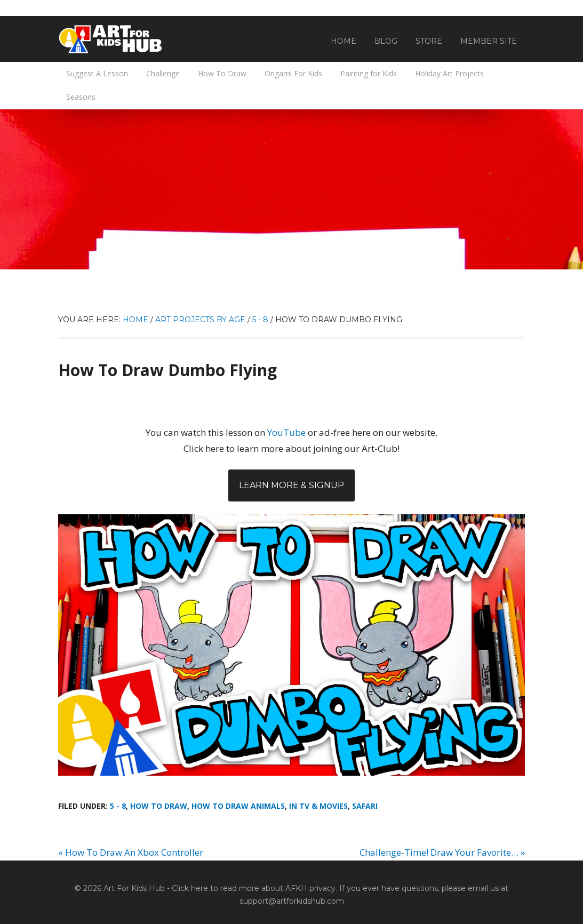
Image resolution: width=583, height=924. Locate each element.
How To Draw (159, 806)
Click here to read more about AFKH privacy (254, 888)
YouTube (286, 432)
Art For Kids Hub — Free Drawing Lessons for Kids (111, 39)
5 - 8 (118, 806)
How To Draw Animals (238, 806)
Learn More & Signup (291, 485)
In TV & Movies (318, 806)
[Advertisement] (291, 189)
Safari (365, 806)
